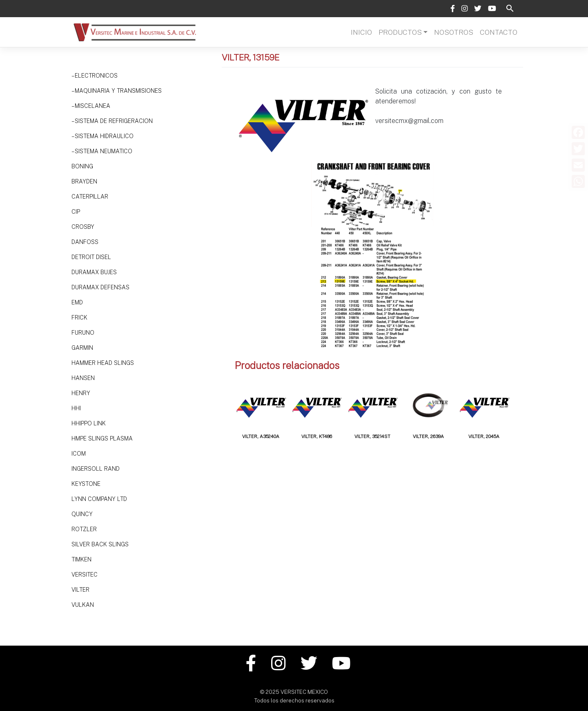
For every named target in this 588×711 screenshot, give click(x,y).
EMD (77, 302)
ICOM (79, 454)
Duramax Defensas (100, 287)
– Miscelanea (91, 106)
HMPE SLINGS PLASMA (102, 438)
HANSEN (83, 378)
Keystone (86, 484)
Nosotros (454, 32)
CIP (76, 212)
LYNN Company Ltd (99, 499)
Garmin (82, 348)
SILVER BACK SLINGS (100, 544)
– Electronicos (95, 76)
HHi (76, 408)
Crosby (83, 227)
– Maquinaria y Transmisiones (117, 91)
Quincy (82, 514)
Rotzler (84, 529)
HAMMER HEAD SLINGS (103, 363)
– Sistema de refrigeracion (112, 121)
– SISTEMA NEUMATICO (102, 151)
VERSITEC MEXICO (304, 692)
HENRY (81, 393)
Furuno (83, 333)
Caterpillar (90, 197)
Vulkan (83, 605)
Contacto (499, 32)
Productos (400, 32)
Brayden (84, 181)
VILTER (80, 590)
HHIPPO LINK (89, 423)
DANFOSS (85, 242)
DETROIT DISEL (91, 257)
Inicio (361, 32)
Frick (79, 317)
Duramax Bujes (94, 272)
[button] (510, 8)
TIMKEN (81, 559)
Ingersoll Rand (96, 469)
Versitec (85, 575)
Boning (82, 166)
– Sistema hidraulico (102, 136)
